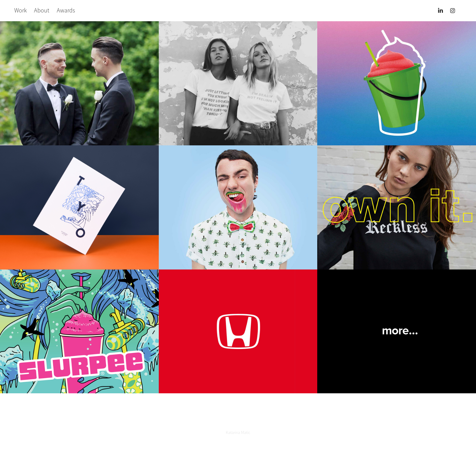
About (42, 10)
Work (20, 10)
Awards (66, 10)
